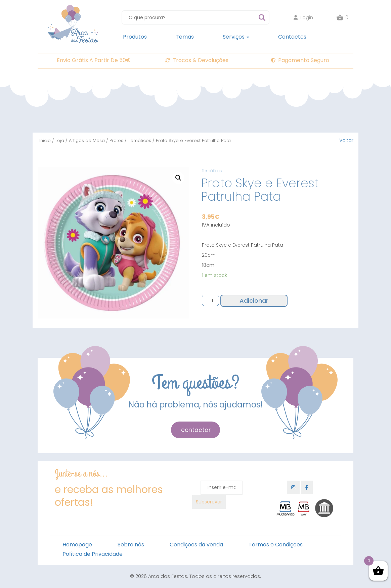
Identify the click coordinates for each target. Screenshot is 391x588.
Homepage (77, 545)
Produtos (135, 37)
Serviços (236, 37)
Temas (185, 37)
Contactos (292, 37)
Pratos (116, 140)
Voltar (346, 140)
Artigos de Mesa (87, 140)
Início (45, 140)
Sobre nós (131, 545)
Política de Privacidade (93, 554)
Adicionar (254, 301)
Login (303, 17)
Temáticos (140, 140)
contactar (196, 430)
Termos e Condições (276, 545)
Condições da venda (196, 545)
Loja (60, 140)
